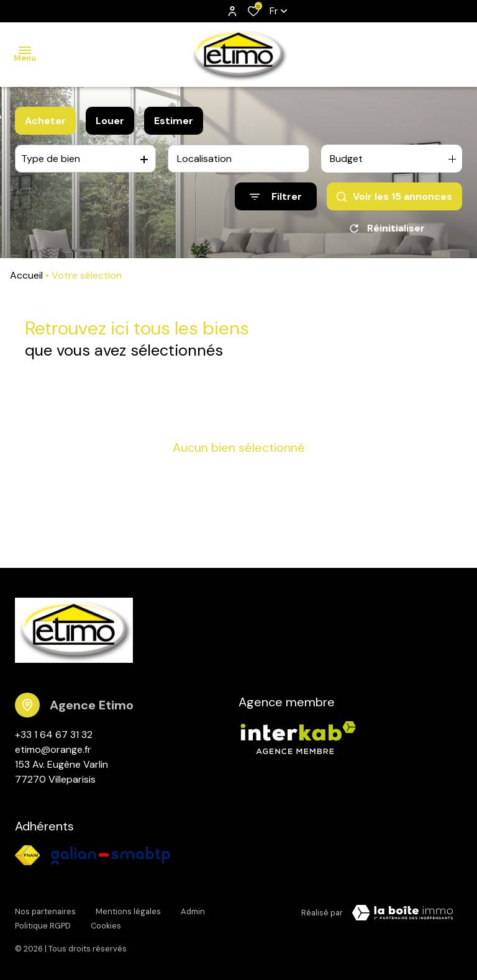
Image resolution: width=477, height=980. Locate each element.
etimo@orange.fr (53, 749)
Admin (193, 911)
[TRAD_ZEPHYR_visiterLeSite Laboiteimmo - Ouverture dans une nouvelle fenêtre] (402, 913)
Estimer (174, 121)
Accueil (26, 275)
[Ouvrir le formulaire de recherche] (276, 196)
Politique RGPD (43, 923)
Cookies (106, 923)
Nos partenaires (45, 911)
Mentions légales (128, 911)
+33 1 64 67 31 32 (54, 735)
